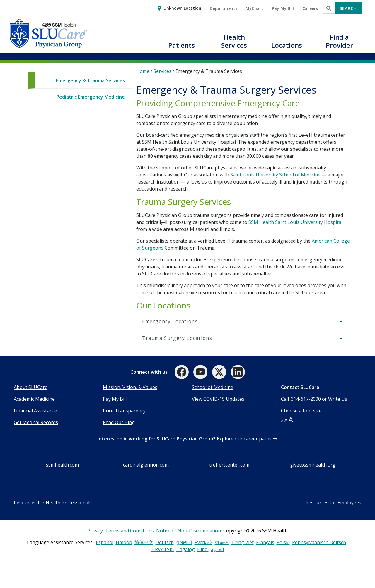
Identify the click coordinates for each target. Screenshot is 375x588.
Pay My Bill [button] (283, 8)
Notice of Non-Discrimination (189, 531)
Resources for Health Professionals (53, 503)
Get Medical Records (36, 422)
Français (265, 542)
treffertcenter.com (229, 465)
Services (162, 71)
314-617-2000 (306, 399)
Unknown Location (182, 8)
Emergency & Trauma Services (90, 80)
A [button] (282, 421)
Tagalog (186, 549)
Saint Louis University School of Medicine (275, 175)
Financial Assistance (35, 411)
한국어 (222, 542)
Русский (203, 542)
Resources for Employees (333, 503)
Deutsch (165, 542)
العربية (217, 549)
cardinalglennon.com (146, 465)
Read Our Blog (119, 422)
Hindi (203, 549)
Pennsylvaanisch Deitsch (319, 542)
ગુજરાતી (184, 542)
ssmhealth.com (62, 465)
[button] (182, 49)
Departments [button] (224, 8)
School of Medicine (213, 387)
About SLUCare (31, 387)
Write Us (338, 399)
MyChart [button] (254, 8)
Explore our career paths (244, 439)
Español (105, 542)
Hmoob (124, 542)
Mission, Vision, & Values (130, 387)
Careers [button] (310, 8)
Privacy (95, 531)
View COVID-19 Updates (218, 399)
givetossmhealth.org (313, 465)
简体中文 (144, 542)
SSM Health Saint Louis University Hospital (295, 222)
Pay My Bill (115, 399)
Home (143, 71)
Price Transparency (124, 411)
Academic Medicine (34, 399)
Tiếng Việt (242, 542)
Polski (283, 542)
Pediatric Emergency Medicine (91, 97)
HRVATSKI (163, 549)
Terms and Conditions (129, 531)
